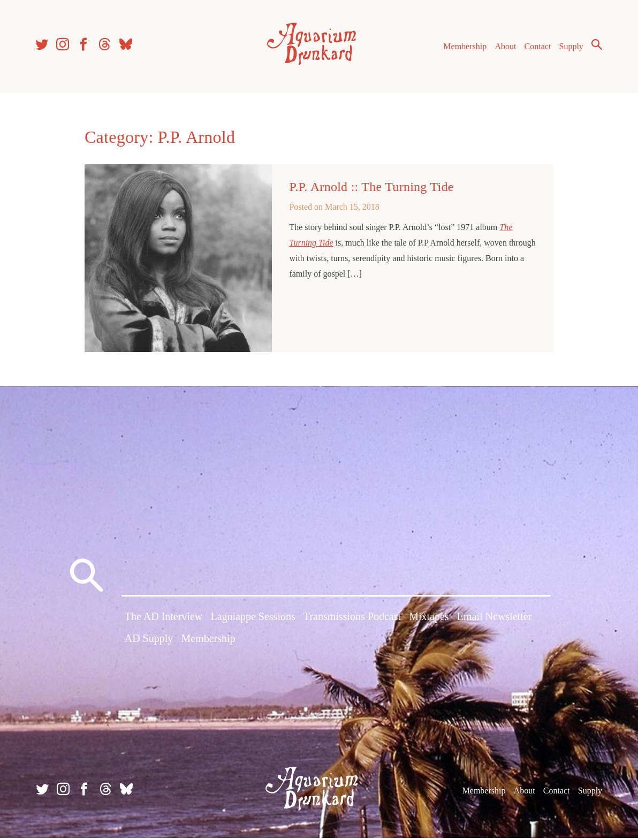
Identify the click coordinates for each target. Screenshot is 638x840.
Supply (570, 47)
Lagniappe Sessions (253, 620)
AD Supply (149, 642)
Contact (536, 47)
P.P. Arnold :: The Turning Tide (371, 189)
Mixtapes (429, 620)
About (504, 47)
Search (595, 45)
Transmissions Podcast (352, 620)
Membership (463, 47)
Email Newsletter (494, 620)
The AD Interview (164, 620)
